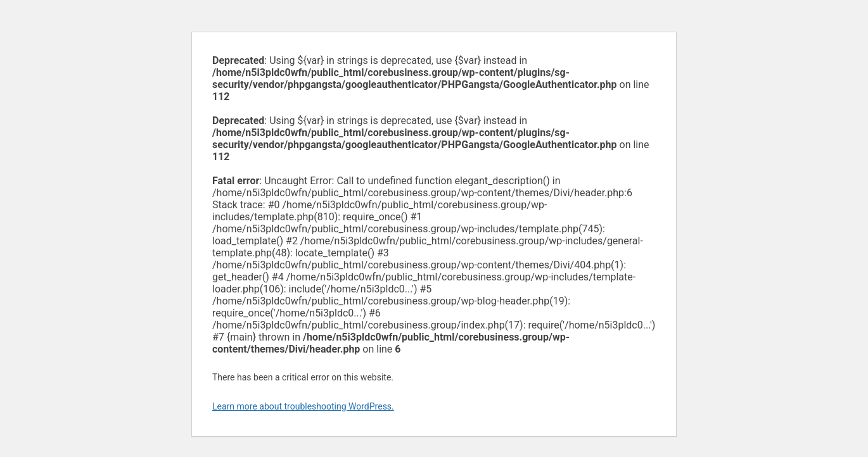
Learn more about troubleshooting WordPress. (303, 406)
